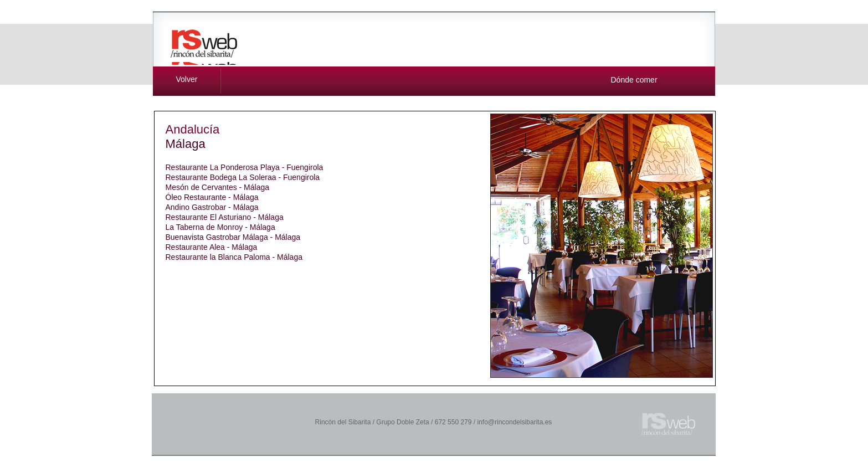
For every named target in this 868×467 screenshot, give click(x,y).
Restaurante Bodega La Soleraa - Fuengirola (243, 177)
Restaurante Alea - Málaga (212, 247)
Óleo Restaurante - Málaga (212, 197)
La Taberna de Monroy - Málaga (220, 227)
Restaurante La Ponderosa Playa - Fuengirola (245, 167)
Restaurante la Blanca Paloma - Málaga (234, 257)
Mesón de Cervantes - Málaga (218, 187)
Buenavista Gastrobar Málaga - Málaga (233, 237)
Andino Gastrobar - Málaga (212, 207)
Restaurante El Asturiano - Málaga (225, 217)
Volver (187, 79)
